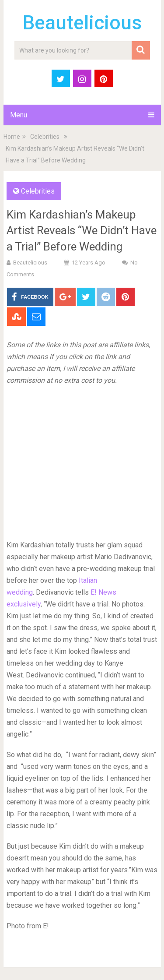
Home (12, 137)
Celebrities (45, 137)
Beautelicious (82, 23)
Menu (19, 115)
